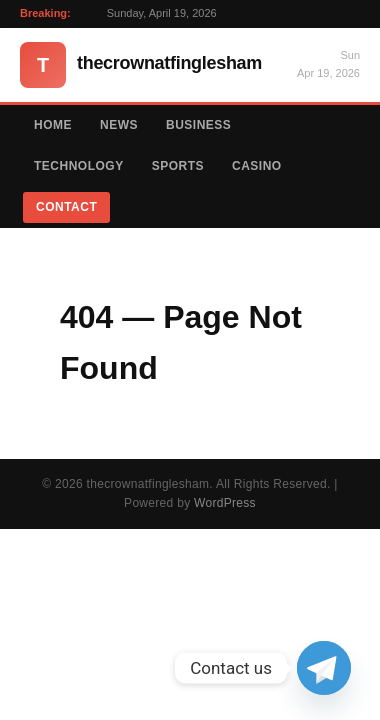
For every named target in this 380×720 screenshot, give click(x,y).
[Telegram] (324, 668)
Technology (79, 166)
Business (198, 125)
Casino (257, 166)
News (119, 125)
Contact (66, 207)
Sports (178, 166)
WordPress (225, 503)
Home (53, 125)
